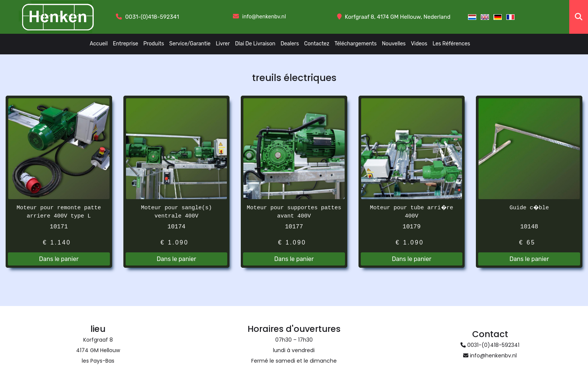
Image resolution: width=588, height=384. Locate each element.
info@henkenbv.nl (264, 17)
